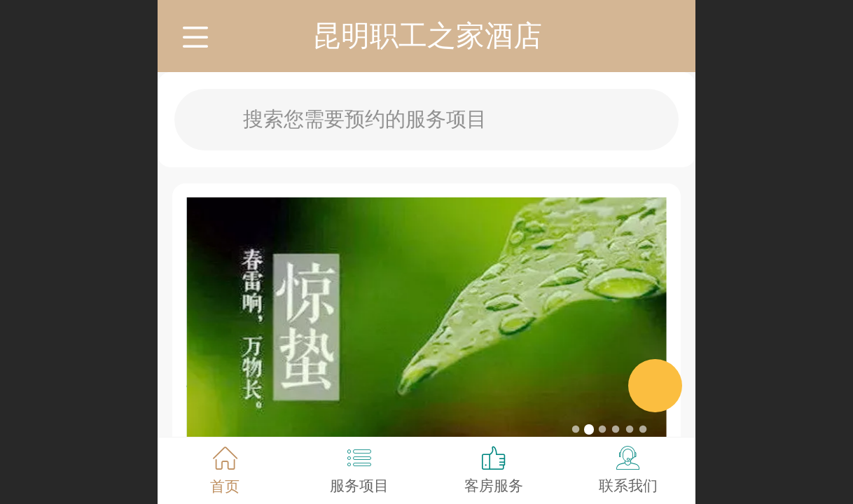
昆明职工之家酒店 (427, 36)
